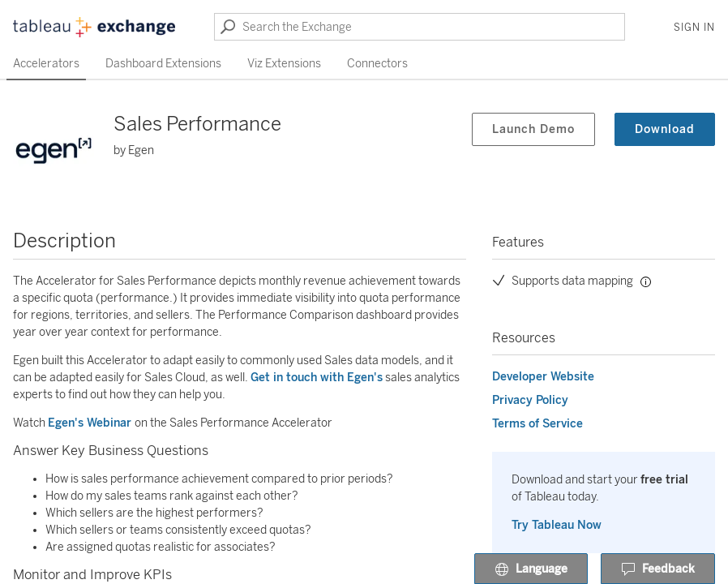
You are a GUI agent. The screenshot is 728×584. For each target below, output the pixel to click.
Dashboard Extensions (163, 64)
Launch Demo (533, 129)
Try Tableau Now (557, 525)
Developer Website (543, 377)
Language (531, 569)
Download (665, 129)
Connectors (377, 64)
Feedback (658, 569)
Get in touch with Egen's (317, 378)
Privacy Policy (530, 400)
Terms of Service (537, 424)
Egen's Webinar (91, 423)
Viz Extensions (284, 64)
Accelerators (46, 64)
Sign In (694, 28)
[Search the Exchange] (420, 27)
